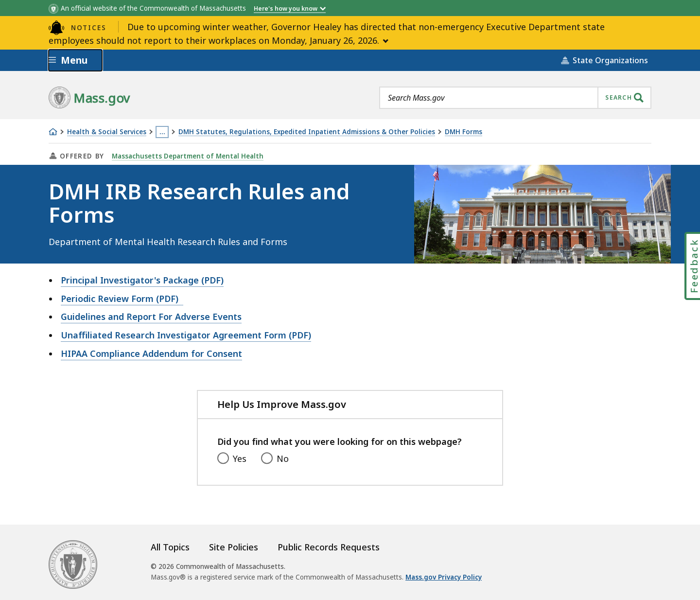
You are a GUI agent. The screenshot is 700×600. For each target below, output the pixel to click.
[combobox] (515, 98)
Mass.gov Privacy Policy (444, 577)
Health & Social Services (107, 132)
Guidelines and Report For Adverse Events (151, 317)
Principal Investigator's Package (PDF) (142, 280)
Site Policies (234, 547)
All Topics (170, 547)
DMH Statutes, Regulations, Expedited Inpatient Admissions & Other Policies (307, 132)
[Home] (53, 132)
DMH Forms (464, 132)
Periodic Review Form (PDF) (122, 299)
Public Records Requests (329, 547)
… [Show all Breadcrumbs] (162, 132)
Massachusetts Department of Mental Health (188, 156)
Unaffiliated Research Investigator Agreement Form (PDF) (186, 335)
